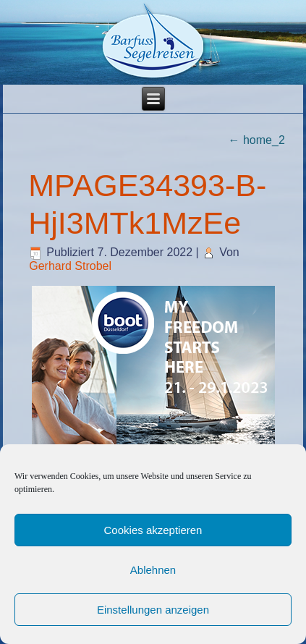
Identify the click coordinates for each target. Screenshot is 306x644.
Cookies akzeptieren (153, 530)
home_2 (257, 140)
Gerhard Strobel (70, 266)
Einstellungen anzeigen (153, 610)
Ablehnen (153, 570)
